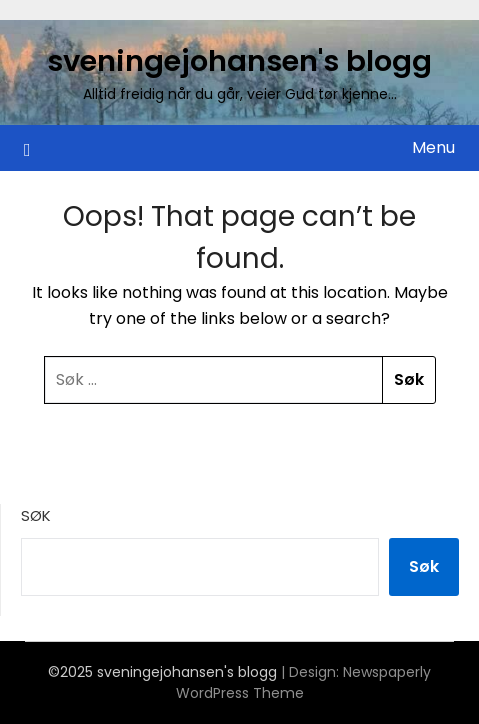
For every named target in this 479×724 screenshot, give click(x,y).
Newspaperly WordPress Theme (304, 682)
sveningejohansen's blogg (239, 61)
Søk (36, 515)
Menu (433, 147)
